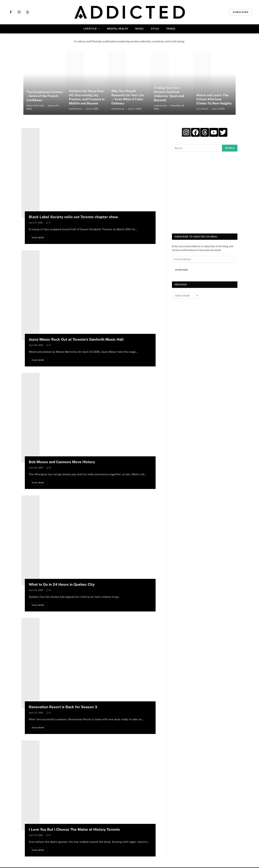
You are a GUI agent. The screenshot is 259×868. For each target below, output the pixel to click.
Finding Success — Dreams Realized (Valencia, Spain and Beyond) (169, 94)
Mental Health (118, 29)
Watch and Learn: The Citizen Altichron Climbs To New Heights (214, 99)
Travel (171, 29)
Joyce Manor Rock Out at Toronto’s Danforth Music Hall (76, 340)
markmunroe (75, 109)
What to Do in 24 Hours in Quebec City (62, 585)
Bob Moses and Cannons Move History (62, 462)
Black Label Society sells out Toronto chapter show (73, 217)
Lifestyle (90, 29)
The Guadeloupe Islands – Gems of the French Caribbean (43, 96)
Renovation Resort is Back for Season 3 (63, 707)
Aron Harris (202, 109)
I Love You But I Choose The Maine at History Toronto (74, 830)
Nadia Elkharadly (35, 106)
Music (139, 29)
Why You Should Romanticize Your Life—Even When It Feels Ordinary (128, 97)
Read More (39, 238)
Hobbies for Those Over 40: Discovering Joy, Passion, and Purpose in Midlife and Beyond (87, 97)
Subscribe (241, 12)
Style (155, 29)
